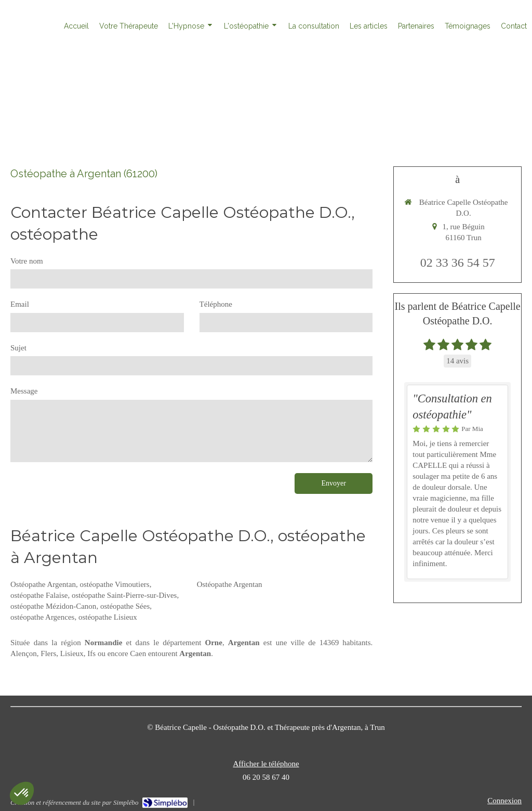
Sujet (18, 348)
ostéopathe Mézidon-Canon (53, 606)
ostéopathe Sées (125, 606)
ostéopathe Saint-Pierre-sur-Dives (124, 595)
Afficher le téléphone (266, 764)
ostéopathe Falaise (39, 595)
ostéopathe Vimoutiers (114, 584)
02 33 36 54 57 (458, 263)
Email (20, 304)
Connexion (504, 801)
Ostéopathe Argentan (43, 584)
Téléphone (216, 304)
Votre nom (27, 261)
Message (24, 391)
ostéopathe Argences (42, 617)
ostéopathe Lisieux (108, 617)
